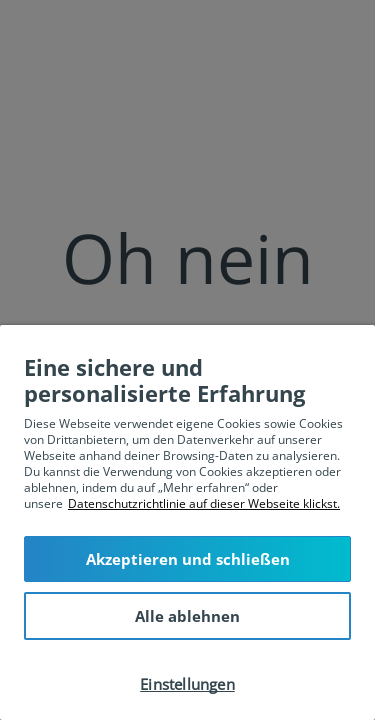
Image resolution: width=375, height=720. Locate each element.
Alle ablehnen (187, 616)
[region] (187, 522)
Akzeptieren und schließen (188, 559)
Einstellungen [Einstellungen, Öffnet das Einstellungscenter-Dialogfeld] (187, 684)
